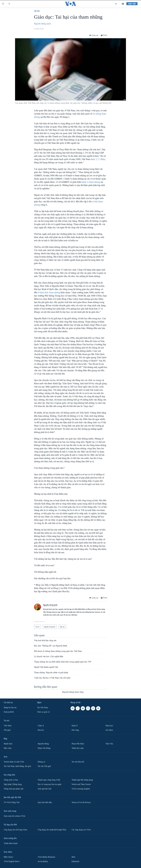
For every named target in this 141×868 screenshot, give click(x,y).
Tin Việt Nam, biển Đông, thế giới (17, 766)
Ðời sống (75, 730)
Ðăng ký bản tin (10, 708)
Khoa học (109, 726)
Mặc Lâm (8, 748)
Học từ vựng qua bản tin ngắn (50, 784)
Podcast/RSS (9, 712)
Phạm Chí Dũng (44, 748)
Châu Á (41, 726)
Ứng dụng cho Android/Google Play (52, 830)
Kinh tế (75, 726)
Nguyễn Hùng (43, 744)
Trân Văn (109, 744)
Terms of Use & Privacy (81, 802)
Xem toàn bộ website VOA (15, 816)
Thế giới (7, 730)
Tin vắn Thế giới (44, 766)
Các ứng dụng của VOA (81, 830)
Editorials (75, 861)
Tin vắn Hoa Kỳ (78, 762)
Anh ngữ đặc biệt (45, 789)
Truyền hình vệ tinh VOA (14, 762)
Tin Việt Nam (43, 708)
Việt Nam (8, 726)
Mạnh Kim (8, 744)
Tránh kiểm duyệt (11, 843)
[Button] (94, 35)
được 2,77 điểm (98, 159)
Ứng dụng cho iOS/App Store (15, 830)
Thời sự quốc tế (43, 712)
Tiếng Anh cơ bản (11, 780)
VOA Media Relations (46, 857)
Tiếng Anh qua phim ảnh (14, 789)
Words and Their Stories (81, 784)
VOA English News (12, 861)
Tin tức (37, 11)
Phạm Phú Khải (78, 744)
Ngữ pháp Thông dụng (13, 784)
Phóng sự (41, 762)
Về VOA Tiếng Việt (12, 802)
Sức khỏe (109, 730)
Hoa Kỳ (41, 730)
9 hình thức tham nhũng (49, 292)
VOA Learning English (81, 789)
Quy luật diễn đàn (45, 802)
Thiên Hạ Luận (78, 748)
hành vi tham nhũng (91, 182)
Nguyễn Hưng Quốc (43, 24)
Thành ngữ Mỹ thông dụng (82, 780)
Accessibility (43, 861)
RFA (73, 857)
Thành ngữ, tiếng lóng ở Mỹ (49, 780)
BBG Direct (9, 857)
